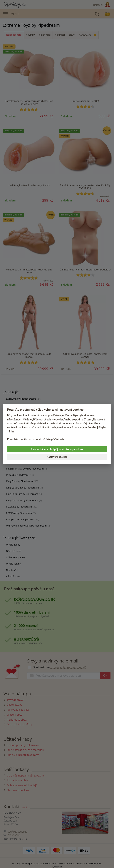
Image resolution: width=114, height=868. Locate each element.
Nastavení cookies (57, 457)
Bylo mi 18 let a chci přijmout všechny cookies (57, 449)
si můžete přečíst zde (52, 440)
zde (54, 428)
